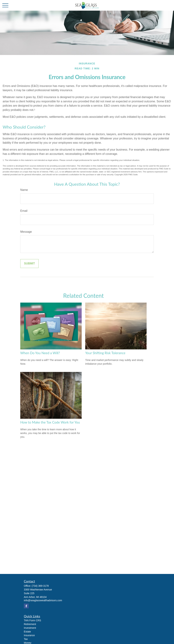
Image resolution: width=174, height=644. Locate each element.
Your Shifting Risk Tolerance (105, 353)
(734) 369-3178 (40, 586)
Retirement (30, 624)
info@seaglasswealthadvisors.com (43, 600)
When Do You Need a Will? (40, 353)
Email (24, 211)
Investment (30, 628)
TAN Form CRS (32, 620)
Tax (26, 639)
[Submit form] (29, 264)
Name (24, 190)
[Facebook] (26, 606)
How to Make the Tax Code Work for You (50, 422)
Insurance (29, 635)
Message (26, 232)
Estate (27, 632)
